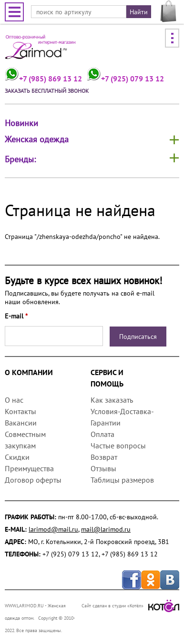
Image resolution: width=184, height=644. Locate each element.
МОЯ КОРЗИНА (169, 11)
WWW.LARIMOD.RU (24, 606)
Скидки (17, 457)
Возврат (104, 457)
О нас (14, 400)
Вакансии (21, 423)
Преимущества (29, 468)
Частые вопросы (118, 446)
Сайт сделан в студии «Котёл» (130, 606)
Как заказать (112, 400)
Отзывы (103, 468)
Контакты (20, 411)
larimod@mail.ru (53, 529)
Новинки (21, 123)
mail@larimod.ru (106, 529)
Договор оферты (33, 480)
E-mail (16, 316)
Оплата (102, 434)
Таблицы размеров (122, 480)
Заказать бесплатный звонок (47, 91)
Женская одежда (37, 139)
